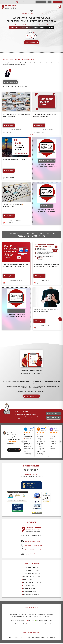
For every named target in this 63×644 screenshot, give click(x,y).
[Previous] (23, 441)
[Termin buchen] (58, 2)
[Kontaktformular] (41, 2)
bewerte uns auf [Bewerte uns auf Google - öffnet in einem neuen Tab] (14, 450)
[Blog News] (50, 2)
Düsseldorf (16, 637)
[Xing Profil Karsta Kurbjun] (38, 470)
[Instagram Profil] (28, 470)
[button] (59, 7)
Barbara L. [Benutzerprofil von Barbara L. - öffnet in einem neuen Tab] (56, 428)
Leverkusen (37, 637)
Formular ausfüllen (32, 475)
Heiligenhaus (26, 637)
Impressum (50, 614)
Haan (21, 637)
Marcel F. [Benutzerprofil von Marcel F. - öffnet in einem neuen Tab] (31, 428)
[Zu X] (32, 470)
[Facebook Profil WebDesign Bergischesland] (25, 470)
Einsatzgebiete (22, 614)
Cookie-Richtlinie (31, 616)
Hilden (32, 637)
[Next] (60, 441)
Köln (42, 637)
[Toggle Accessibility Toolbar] (60, 319)
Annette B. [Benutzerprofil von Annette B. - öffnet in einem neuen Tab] (44, 428)
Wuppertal (52, 637)
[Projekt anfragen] (54, 418)
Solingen (47, 637)
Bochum (10, 637)
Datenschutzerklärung (44, 616)
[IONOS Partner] (17, 508)
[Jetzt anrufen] (7, 2)
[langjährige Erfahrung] (25, 2)
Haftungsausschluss (18, 616)
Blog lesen (14, 614)
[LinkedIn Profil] (35, 470)
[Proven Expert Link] (17, 497)
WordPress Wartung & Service (36, 614)
